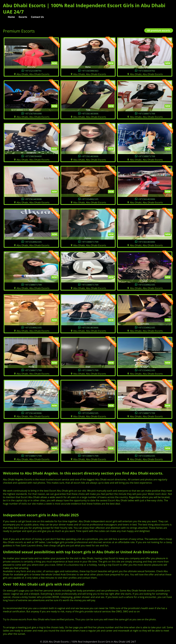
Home (11, 17)
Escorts (23, 17)
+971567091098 (33, 113)
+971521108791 (33, 70)
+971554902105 (90, 199)
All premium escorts (159, 30)
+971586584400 (33, 156)
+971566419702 (147, 70)
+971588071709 (147, 113)
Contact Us (37, 17)
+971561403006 (90, 113)
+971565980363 (90, 70)
